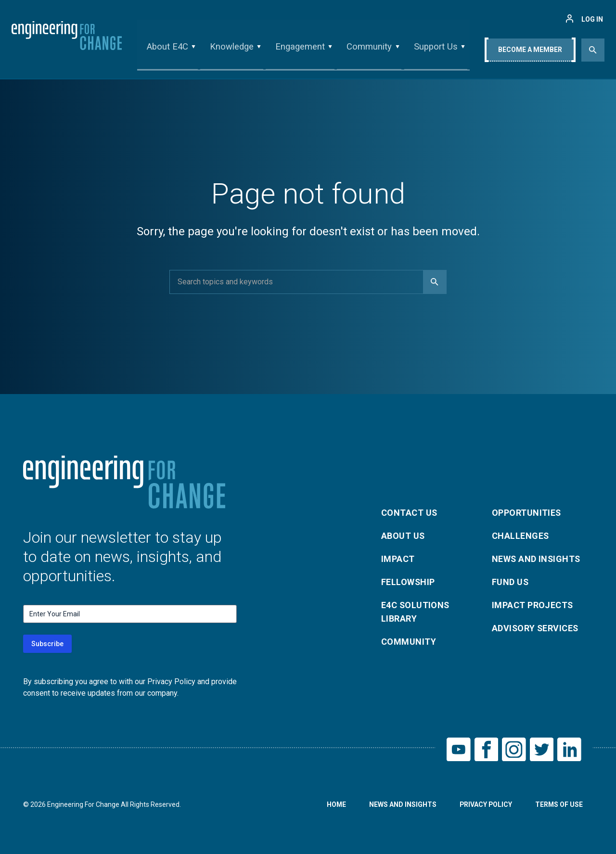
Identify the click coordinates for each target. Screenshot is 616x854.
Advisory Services (536, 628)
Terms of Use (559, 805)
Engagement (300, 50)
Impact (398, 559)
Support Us (434, 50)
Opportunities (527, 513)
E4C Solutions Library (416, 612)
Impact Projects (533, 605)
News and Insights (537, 559)
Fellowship (408, 582)
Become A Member (530, 51)
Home (335, 805)
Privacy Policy (485, 805)
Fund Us (510, 582)
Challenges (521, 536)
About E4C (170, 50)
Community (368, 50)
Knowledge (233, 50)
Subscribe (47, 644)
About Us (403, 536)
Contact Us (410, 513)
